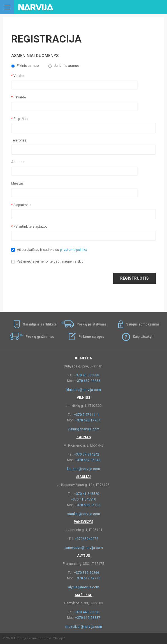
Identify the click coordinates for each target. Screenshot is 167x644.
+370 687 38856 (88, 381)
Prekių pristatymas (91, 324)
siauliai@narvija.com (84, 514)
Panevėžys (83, 522)
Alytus (83, 556)
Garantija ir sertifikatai (40, 324)
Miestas (18, 183)
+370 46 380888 (87, 375)
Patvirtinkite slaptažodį (31, 227)
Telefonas (19, 140)
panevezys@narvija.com (84, 548)
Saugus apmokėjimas (143, 324)
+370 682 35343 (88, 460)
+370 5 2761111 (87, 415)
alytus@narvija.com (84, 587)
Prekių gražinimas (40, 337)
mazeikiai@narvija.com (84, 627)
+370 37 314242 (87, 454)
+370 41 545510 (83, 499)
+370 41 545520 (87, 494)
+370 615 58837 (88, 618)
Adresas (18, 162)
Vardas (19, 76)
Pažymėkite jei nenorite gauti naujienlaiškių (47, 261)
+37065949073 (87, 539)
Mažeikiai (84, 595)
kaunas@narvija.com (83, 469)
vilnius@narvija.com (84, 429)
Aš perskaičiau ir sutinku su (49, 250)
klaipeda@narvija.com (84, 390)
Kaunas (84, 437)
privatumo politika (74, 250)
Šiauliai (83, 477)
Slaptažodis (22, 205)
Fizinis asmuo (25, 66)
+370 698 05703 (88, 505)
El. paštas (21, 119)
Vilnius (83, 398)
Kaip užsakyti (143, 337)
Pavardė (20, 97)
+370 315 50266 (87, 573)
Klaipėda (83, 358)
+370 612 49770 (88, 578)
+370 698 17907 (88, 420)
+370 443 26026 (87, 612)
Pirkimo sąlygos (91, 337)
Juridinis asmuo (64, 66)
